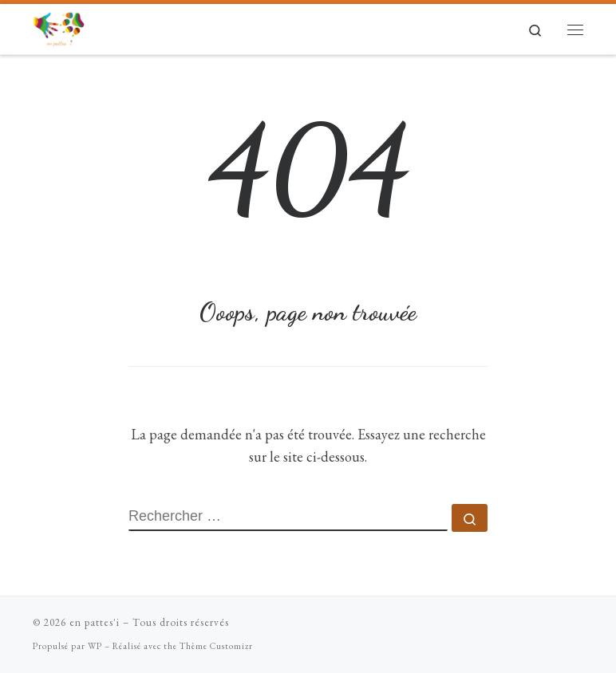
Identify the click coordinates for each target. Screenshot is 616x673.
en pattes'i (95, 622)
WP (95, 646)
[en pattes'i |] (59, 26)
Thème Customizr (216, 646)
